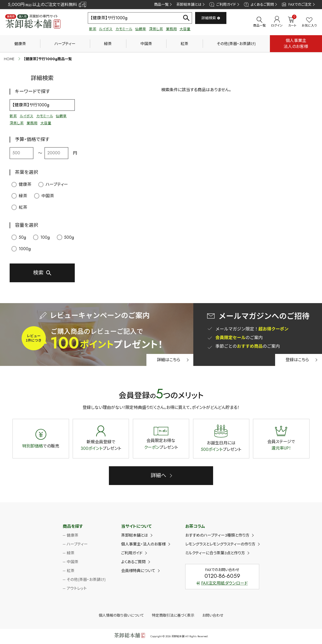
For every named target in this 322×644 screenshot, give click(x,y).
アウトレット (77, 588)
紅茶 (184, 44)
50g (19, 237)
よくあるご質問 (259, 4)
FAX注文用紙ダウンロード (222, 583)
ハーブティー (65, 44)
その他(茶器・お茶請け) (236, 44)
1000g (21, 249)
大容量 (185, 29)
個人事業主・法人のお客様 (143, 544)
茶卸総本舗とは (189, 4)
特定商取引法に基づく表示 (173, 615)
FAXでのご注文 (297, 4)
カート (292, 22)
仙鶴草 (141, 29)
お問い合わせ (213, 615)
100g (42, 237)
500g (66, 237)
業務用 (171, 29)
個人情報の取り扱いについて (121, 615)
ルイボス (106, 29)
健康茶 (20, 44)
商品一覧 (161, 4)
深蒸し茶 (156, 29)
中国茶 (146, 44)
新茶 (93, 29)
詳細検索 (211, 18)
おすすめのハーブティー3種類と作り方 (217, 535)
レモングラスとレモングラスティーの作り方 (220, 544)
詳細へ (158, 476)
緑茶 (108, 44)
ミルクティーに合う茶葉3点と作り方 (215, 553)
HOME (9, 59)
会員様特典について (138, 571)
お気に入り (309, 23)
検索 (38, 273)
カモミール (124, 29)
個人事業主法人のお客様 (296, 43)
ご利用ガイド (222, 4)
